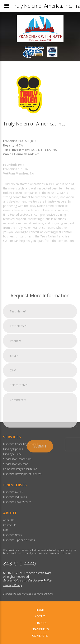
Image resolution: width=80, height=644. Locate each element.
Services (40, 623)
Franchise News (12, 535)
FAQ (6, 530)
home (40, 610)
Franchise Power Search (17, 502)
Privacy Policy (12, 585)
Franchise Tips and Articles (19, 540)
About (40, 616)
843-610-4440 (19, 563)
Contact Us (10, 525)
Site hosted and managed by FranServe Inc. (28, 594)
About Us (9, 520)
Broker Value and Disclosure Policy (27, 580)
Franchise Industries (15, 497)
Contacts (40, 636)
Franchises (40, 629)
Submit (40, 487)
